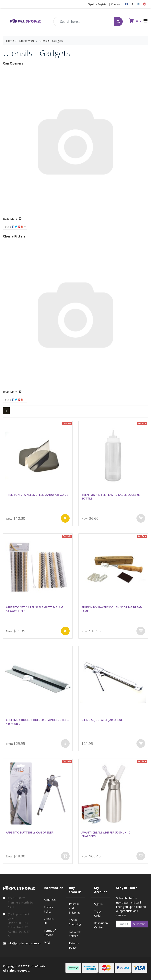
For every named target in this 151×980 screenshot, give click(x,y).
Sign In (98, 904)
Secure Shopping (75, 922)
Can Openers (13, 63)
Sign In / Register (98, 4)
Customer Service (75, 934)
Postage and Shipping (74, 908)
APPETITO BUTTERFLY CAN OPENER (30, 832)
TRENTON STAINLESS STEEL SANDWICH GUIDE (37, 495)
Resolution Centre (101, 925)
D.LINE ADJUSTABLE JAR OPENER (103, 720)
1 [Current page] (6, 411)
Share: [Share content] (14, 227)
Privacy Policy (48, 909)
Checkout (117, 4)
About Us (50, 900)
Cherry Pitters (14, 236)
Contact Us (49, 921)
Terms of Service (50, 933)
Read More (12, 219)
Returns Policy (74, 945)
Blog (47, 942)
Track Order (98, 914)
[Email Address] (124, 924)
